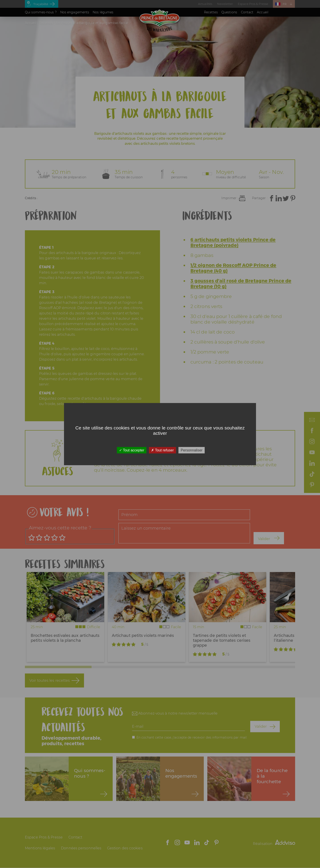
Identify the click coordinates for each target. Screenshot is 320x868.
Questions (229, 12)
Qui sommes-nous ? (41, 12)
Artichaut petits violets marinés (143, 636)
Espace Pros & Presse (253, 4)
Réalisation (274, 844)
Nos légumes (103, 12)
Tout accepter (132, 450)
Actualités (205, 4)
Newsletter (225, 4)
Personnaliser (192, 450)
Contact (247, 12)
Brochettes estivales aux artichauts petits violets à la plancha (65, 638)
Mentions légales (40, 848)
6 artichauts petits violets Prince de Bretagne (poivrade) (233, 242)
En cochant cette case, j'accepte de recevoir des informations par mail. (192, 737)
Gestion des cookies (125, 848)
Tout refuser (162, 450)
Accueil (263, 12)
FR (285, 4)
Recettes (211, 12)
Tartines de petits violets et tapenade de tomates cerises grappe (222, 640)
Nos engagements (75, 12)
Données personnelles (81, 848)
